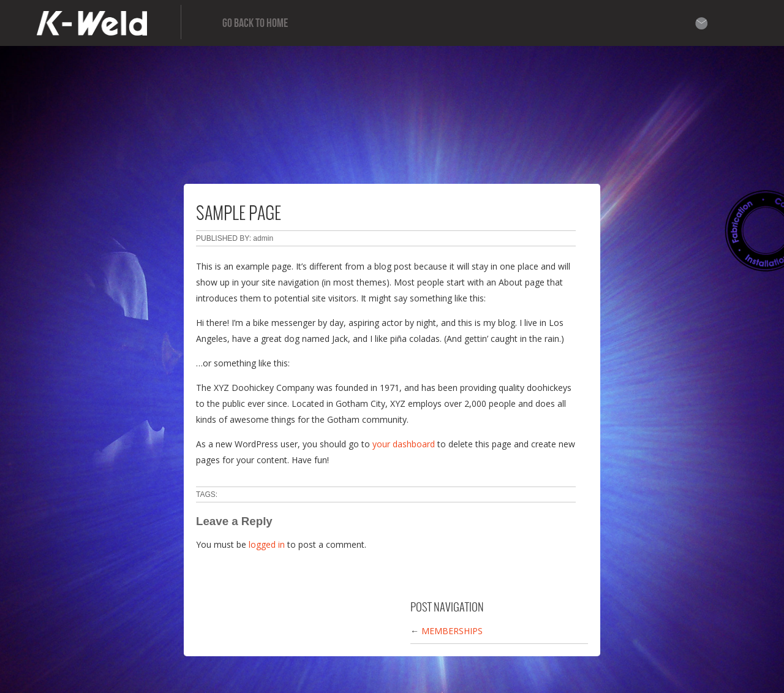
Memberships (452, 631)
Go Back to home (255, 23)
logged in (267, 544)
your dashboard (404, 444)
